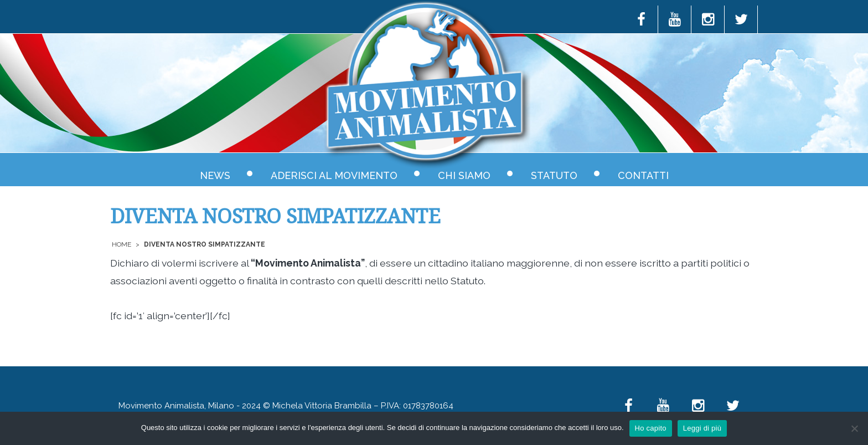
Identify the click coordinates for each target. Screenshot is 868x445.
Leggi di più (702, 428)
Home (122, 244)
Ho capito (651, 428)
